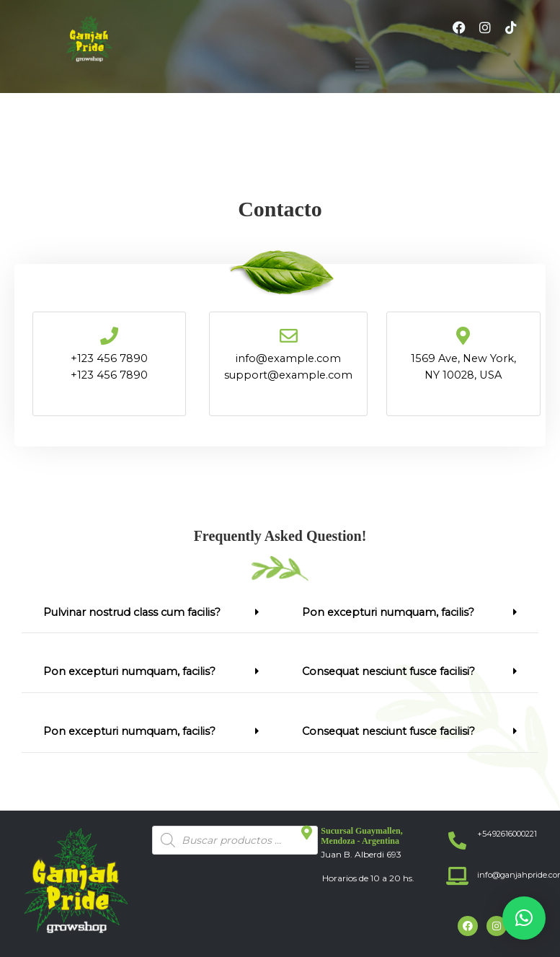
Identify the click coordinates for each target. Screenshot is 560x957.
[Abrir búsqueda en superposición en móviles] (235, 840)
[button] (362, 65)
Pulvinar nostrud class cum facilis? (132, 612)
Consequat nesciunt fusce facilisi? (388, 671)
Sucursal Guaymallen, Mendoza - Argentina (361, 836)
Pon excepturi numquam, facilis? (129, 671)
